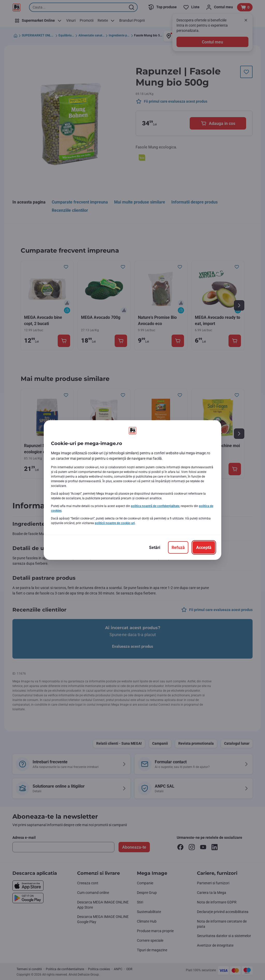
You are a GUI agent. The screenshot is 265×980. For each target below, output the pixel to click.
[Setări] (155, 547)
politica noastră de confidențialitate (155, 506)
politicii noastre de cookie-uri (115, 523)
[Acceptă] (204, 547)
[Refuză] (178, 547)
